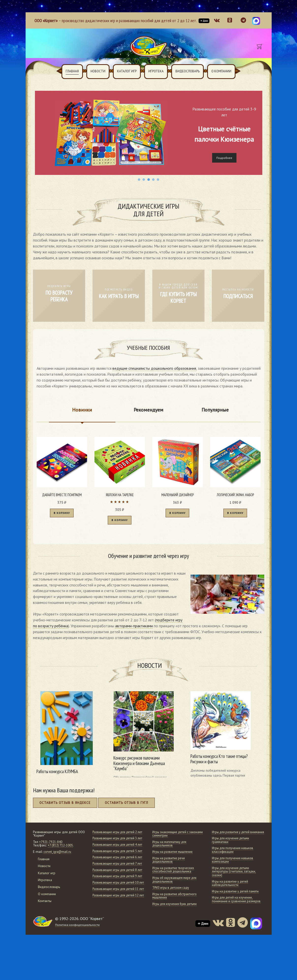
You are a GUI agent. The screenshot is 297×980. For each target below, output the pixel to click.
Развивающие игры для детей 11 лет (117, 925)
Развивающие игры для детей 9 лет (116, 906)
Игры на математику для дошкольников (170, 846)
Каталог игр (127, 71)
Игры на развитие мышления (173, 854)
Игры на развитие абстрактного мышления (175, 899)
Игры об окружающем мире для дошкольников (176, 882)
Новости (98, 71)
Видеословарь (188, 71)
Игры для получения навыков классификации (234, 856)
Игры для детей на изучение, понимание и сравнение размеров (237, 906)
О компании (221, 71)
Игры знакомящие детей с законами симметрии (172, 836)
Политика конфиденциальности (78, 958)
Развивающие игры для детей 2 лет (116, 836)
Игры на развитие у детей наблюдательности (231, 889)
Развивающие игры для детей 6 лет (116, 876)
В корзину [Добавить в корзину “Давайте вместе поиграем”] (62, 514)
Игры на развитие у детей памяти (236, 897)
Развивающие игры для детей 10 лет (117, 916)
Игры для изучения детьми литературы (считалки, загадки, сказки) (234, 878)
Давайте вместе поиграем (62, 495)
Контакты (46, 903)
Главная (72, 71)
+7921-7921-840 (51, 845)
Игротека (156, 71)
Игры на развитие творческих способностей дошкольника (174, 873)
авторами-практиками (134, 628)
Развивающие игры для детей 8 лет (116, 896)
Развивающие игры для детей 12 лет (117, 935)
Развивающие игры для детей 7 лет (116, 886)
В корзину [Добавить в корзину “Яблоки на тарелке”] (120, 521)
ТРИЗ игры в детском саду (172, 890)
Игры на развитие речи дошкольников (169, 862)
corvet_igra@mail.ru (58, 854)
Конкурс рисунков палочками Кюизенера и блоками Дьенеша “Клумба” (140, 765)
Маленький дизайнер (177, 495)
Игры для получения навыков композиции (234, 866)
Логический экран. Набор (235, 495)
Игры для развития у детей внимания (232, 836)
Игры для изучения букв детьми (176, 907)
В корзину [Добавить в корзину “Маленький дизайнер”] (177, 514)
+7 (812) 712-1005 (61, 848)
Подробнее (224, 158)
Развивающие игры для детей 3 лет (116, 846)
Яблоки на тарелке (120, 495)
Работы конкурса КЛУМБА (59, 773)
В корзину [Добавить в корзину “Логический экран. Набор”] (235, 514)
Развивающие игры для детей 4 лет (116, 856)
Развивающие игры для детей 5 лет (116, 866)
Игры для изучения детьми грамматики (232, 846)
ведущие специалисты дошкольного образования (154, 368)
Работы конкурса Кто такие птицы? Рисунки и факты (221, 761)
